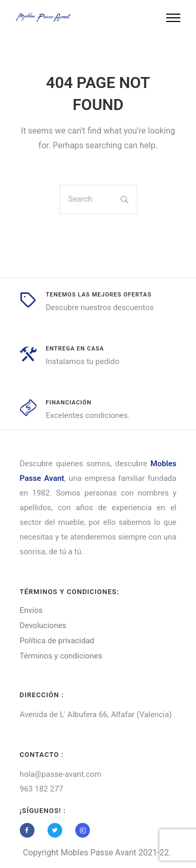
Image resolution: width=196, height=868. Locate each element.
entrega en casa (75, 349)
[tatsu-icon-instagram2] (83, 830)
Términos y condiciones (61, 656)
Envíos (31, 610)
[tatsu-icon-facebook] (30, 830)
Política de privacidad (57, 641)
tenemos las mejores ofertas (99, 295)
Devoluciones (43, 625)
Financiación (69, 403)
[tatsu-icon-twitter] (57, 830)
